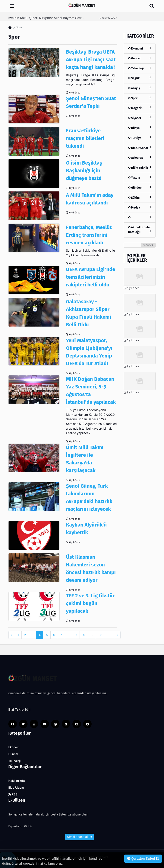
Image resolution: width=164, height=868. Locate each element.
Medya (140, 207)
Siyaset (140, 118)
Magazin (140, 108)
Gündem (140, 187)
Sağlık (140, 78)
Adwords (140, 158)
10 (84, 635)
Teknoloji (140, 68)
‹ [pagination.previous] (12, 635)
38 (100, 635)
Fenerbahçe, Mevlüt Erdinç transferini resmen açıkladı (89, 235)
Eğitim (140, 198)
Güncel (140, 58)
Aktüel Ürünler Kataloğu (140, 230)
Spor (140, 98)
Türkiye (140, 138)
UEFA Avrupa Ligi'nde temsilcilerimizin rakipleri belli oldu (91, 277)
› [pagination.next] (117, 635)
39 (110, 635)
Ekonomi (140, 48)
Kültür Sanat (140, 148)
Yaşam (140, 177)
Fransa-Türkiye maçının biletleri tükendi (85, 138)
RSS (13, 794)
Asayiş (140, 88)
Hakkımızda (17, 781)
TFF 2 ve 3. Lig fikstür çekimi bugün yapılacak (90, 603)
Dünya (140, 128)
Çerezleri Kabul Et (143, 859)
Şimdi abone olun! (80, 837)
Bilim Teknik (140, 168)
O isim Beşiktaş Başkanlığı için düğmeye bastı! (84, 171)
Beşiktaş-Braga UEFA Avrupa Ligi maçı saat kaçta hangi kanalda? (91, 60)
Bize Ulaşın (16, 788)
